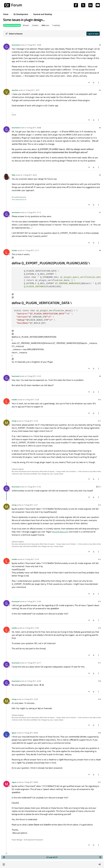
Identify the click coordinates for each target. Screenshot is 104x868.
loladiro (15, 250)
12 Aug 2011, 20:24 (30, 175)
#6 (100, 175)
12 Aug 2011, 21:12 (34, 212)
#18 (100, 681)
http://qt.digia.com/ (60, 532)
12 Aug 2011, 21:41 (31, 505)
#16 (100, 628)
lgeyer (14, 733)
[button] (4, 864)
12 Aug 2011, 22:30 (34, 681)
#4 (100, 90)
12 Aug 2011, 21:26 (32, 400)
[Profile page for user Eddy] (7, 177)
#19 (100, 699)
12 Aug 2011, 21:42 (32, 559)
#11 (100, 421)
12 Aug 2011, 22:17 (34, 663)
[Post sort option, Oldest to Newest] (14, 34)
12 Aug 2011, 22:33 (31, 699)
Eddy (14, 175)
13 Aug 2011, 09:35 (31, 733)
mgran (14, 782)
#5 (100, 128)
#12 (100, 487)
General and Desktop (12, 25)
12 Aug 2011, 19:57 (32, 90)
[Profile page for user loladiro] (7, 252)
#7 (100, 212)
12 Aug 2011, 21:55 (32, 628)
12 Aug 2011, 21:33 (31, 421)
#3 (100, 45)
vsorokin (15, 90)
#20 (100, 733)
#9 (100, 376)
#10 (100, 400)
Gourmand (16, 45)
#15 (100, 601)
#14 (100, 559)
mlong (14, 421)
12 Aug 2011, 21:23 (34, 376)
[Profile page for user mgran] (7, 784)
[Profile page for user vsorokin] (7, 92)
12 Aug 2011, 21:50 (34, 601)
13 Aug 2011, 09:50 (31, 782)
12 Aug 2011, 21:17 (32, 250)
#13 (100, 505)
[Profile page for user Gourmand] (7, 47)
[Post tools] (99, 83)
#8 (100, 250)
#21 (100, 782)
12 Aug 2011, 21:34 (34, 487)
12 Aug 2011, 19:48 (34, 45)
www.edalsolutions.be (19, 199)
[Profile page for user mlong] (7, 423)
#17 (100, 663)
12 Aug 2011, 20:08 (34, 128)
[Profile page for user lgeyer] (7, 735)
